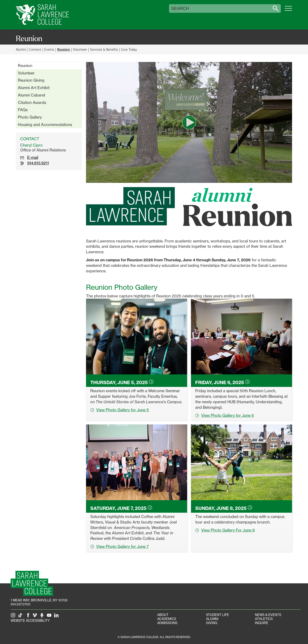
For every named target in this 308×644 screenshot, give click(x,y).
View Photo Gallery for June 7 (119, 546)
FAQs (23, 110)
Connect (35, 49)
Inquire (262, 623)
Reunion (25, 66)
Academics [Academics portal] (167, 619)
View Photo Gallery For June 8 (225, 530)
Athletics (264, 619)
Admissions (167, 623)
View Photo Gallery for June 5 (120, 410)
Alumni (21, 49)
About (163, 615)
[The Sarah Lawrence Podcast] (43, 617)
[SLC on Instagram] (14, 617)
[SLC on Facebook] (28, 617)
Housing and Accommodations (45, 125)
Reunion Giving (31, 80)
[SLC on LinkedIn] (57, 617)
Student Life (218, 615)
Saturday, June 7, (121, 508)
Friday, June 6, (223, 382)
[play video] (189, 122)
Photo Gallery (30, 117)
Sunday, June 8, (224, 508)
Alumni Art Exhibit (34, 88)
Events (49, 49)
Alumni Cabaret (32, 95)
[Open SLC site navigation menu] (288, 11)
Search (180, 8)
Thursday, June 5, (122, 382)
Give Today (129, 49)
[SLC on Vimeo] (35, 617)
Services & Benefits (104, 49)
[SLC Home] (42, 15)
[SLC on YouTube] (50, 617)
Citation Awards (32, 102)
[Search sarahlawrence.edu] (276, 8)
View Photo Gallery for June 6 (225, 415)
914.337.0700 (20, 604)
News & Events (268, 615)
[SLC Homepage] (32, 583)
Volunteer (80, 49)
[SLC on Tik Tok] (21, 617)
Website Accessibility (30, 621)
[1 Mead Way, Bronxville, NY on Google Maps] (39, 600)
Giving (212, 623)
